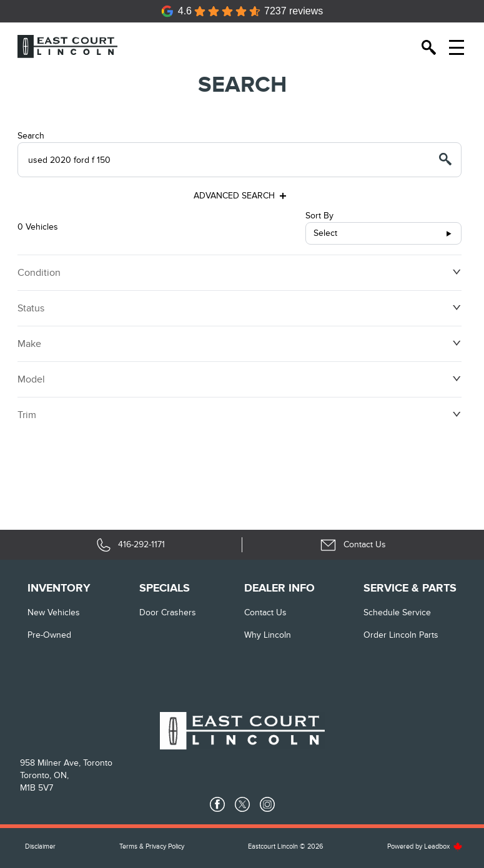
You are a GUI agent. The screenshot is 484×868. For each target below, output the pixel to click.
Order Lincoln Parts (401, 635)
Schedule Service (397, 612)
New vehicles (54, 612)
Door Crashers (168, 612)
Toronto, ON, (44, 775)
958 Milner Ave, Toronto (66, 763)
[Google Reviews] (242, 11)
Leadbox (443, 846)
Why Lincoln (268, 635)
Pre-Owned (49, 635)
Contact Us (265, 612)
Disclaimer (40, 846)
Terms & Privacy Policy (152, 846)
